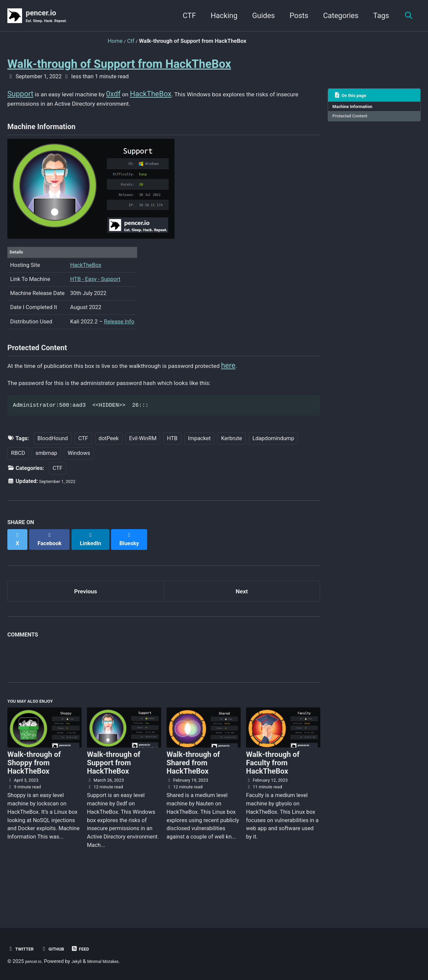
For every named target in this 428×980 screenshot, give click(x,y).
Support (20, 95)
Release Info (119, 338)
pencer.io (52, 17)
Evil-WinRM (143, 469)
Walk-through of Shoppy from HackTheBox (34, 797)
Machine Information (357, 109)
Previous (86, 618)
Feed (91, 949)
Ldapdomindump (273, 469)
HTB (172, 469)
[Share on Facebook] (54, 567)
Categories (337, 16)
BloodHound (53, 469)
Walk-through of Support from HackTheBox (119, 65)
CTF (185, 16)
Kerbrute (232, 469)
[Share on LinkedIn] (97, 567)
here (285, 390)
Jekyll (82, 961)
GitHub (60, 949)
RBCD (18, 484)
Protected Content (354, 121)
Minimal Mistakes (114, 961)
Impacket (199, 469)
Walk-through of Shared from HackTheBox (193, 797)
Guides (260, 16)
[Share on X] (19, 567)
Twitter (23, 949)
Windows (79, 484)
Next (242, 618)
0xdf (133, 95)
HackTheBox (173, 95)
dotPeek (109, 469)
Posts (295, 16)
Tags (378, 16)
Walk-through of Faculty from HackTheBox (273, 797)
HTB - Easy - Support (95, 296)
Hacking (220, 16)
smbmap (46, 484)
